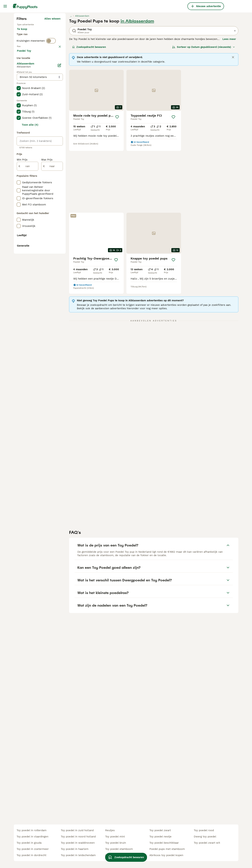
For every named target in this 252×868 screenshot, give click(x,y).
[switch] (51, 120)
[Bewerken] (59, 223)
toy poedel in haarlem (75, 849)
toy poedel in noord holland (78, 837)
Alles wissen (52, 84)
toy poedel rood (204, 830)
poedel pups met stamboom (167, 849)
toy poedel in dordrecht (31, 855)
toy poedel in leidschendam (78, 855)
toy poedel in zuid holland (77, 830)
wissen (56, 127)
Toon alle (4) (30, 282)
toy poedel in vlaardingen (32, 837)
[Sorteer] (204, 113)
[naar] (52, 324)
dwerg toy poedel (205, 837)
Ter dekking (27, 106)
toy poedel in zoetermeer (33, 849)
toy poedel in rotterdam (32, 830)
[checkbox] (19, 145)
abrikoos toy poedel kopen (166, 855)
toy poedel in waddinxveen (78, 843)
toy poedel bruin (116, 843)
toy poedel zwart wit (207, 843)
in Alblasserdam (137, 87)
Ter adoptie (45, 98)
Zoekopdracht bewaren (89, 113)
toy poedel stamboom (119, 849)
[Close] (233, 123)
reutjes (110, 830)
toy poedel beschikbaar (164, 843)
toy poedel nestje (160, 837)
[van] (28, 324)
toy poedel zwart (160, 830)
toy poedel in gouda (29, 843)
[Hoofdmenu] (5, 6)
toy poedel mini (115, 837)
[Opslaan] (117, 183)
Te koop (25, 98)
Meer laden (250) (49, 208)
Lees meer (229, 105)
